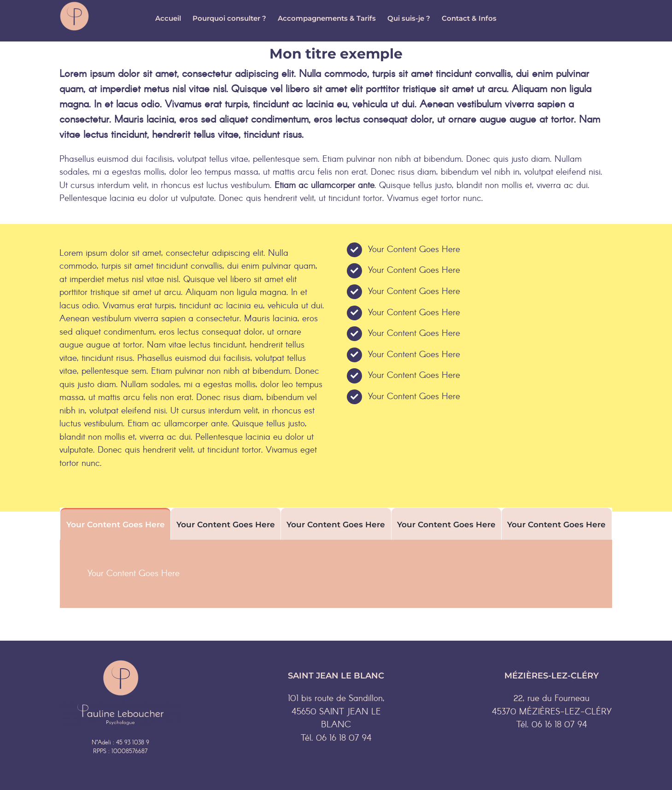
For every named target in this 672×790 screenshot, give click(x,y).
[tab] (115, 524)
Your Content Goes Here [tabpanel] (134, 574)
